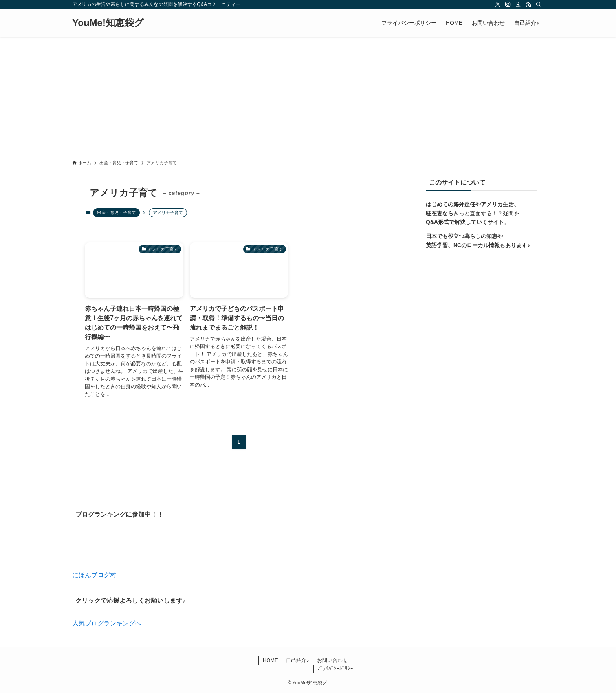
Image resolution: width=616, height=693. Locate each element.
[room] (518, 4)
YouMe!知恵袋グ (108, 23)
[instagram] (508, 4)
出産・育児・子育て (116, 213)
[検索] (539, 4)
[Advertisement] (308, 96)
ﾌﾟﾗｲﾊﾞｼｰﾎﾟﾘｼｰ (335, 668)
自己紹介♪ (298, 660)
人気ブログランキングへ (107, 623)
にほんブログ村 (94, 575)
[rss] (528, 4)
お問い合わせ (332, 660)
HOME (270, 660)
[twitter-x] (498, 4)
